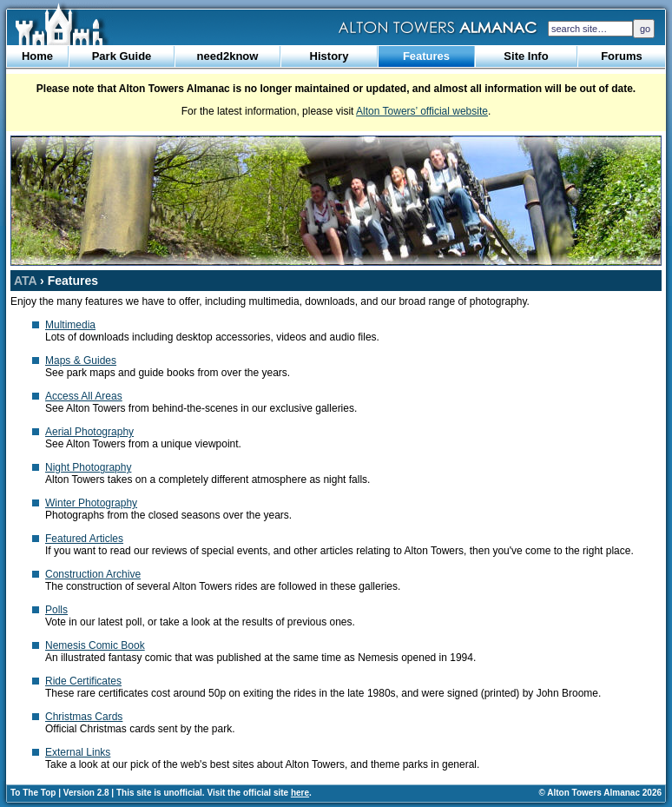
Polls (56, 610)
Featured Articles (84, 539)
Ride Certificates (83, 681)
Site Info (526, 56)
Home (37, 56)
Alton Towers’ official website (422, 111)
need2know (228, 56)
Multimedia (70, 325)
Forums (622, 56)
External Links (78, 752)
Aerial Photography (89, 432)
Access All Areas (84, 396)
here (300, 793)
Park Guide (122, 56)
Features (426, 56)
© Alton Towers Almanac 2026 (600, 793)
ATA (25, 281)
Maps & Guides (81, 361)
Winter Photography (91, 503)
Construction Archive (93, 574)
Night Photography (88, 467)
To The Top (33, 793)
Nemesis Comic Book (95, 645)
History (329, 56)
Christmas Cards (84, 717)
